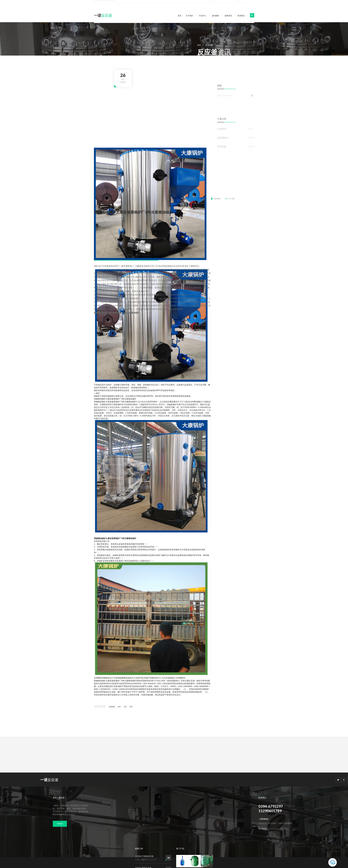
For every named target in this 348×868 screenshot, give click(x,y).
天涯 (125, 707)
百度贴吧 (112, 707)
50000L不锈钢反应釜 (144, 856)
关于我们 (190, 16)
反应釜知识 (223, 151)
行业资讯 (222, 142)
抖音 (131, 707)
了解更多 (60, 824)
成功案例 (215, 16)
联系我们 (241, 16)
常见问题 (265, 45)
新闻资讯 (228, 16)
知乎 (119, 707)
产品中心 (202, 16)
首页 (180, 16)
